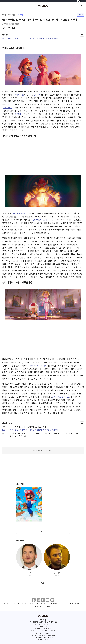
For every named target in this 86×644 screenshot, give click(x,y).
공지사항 (6, 604)
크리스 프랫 (19, 95)
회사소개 (13, 604)
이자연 (6, 24)
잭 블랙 (18, 114)
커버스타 (20, 15)
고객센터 (32, 604)
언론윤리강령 (38, 607)
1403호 (80, 15)
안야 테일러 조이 (40, 220)
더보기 (43, 531)
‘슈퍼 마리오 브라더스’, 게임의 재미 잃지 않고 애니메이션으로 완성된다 (33, 38)
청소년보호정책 (53, 604)
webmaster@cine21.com (46, 637)
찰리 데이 (37, 95)
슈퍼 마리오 (8, 108)
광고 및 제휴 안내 (23, 604)
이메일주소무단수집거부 (66, 604)
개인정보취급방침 (42, 604)
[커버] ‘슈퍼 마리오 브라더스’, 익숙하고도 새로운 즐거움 (28, 427)
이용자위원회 (48, 607)
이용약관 (78, 604)
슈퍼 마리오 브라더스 (20, 213)
